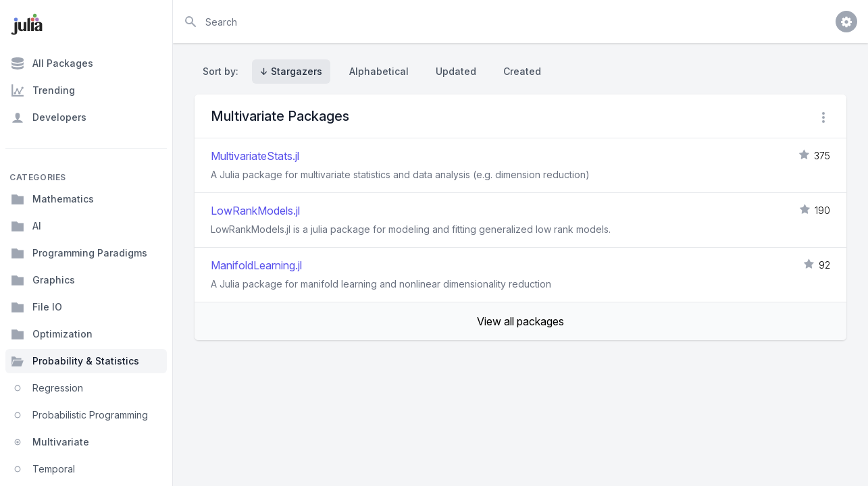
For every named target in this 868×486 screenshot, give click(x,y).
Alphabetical (379, 71)
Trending (43, 90)
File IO (36, 307)
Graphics (43, 280)
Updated (456, 71)
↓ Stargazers (291, 71)
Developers (49, 117)
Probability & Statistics (75, 361)
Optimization (52, 334)
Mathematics (52, 199)
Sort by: (223, 71)
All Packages (52, 63)
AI (26, 226)
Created (522, 71)
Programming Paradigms (79, 253)
